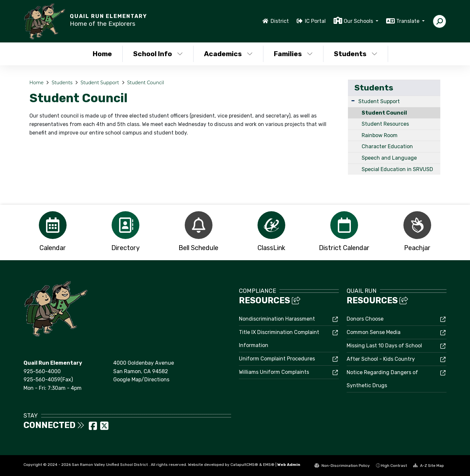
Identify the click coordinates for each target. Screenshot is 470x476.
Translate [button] (408, 21)
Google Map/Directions (141, 380)
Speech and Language (389, 158)
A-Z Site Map (429, 466)
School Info (158, 54)
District (280, 21)
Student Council (145, 83)
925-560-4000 (42, 371)
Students (356, 54)
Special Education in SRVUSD (397, 169)
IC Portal (315, 21)
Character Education (387, 146)
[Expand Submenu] (353, 101)
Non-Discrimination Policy (342, 466)
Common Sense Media (374, 332)
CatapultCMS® (244, 465)
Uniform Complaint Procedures (277, 359)
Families (293, 54)
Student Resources (385, 124)
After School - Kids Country (381, 359)
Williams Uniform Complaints (274, 372)
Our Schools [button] (359, 21)
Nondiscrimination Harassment (277, 319)
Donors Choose (365, 319)
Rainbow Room (380, 135)
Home (102, 54)
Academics (228, 54)
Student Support (100, 83)
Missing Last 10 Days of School (384, 346)
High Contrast (394, 466)
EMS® (269, 465)
